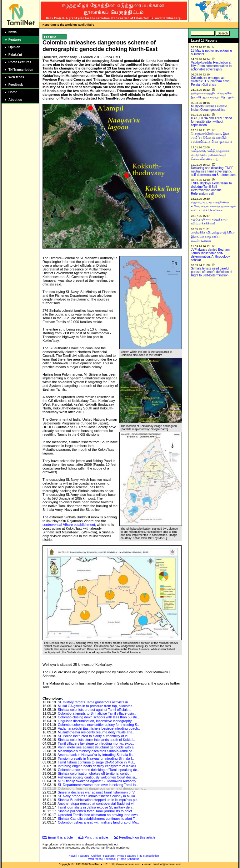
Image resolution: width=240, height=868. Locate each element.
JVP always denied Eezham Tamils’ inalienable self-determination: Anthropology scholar (210, 255)
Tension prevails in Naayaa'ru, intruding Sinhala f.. (96, 758)
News (12, 32)
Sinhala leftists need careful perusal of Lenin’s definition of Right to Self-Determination (212, 272)
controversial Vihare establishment (69, 525)
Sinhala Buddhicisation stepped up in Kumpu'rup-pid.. (99, 800)
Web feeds (16, 77)
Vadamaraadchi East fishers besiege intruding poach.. (99, 728)
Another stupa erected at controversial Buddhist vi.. (96, 804)
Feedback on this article (137, 837)
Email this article (60, 837)
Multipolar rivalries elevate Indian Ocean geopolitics (209, 108)
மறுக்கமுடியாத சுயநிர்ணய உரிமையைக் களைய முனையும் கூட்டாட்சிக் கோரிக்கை (213, 206)
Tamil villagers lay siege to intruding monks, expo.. (96, 743)
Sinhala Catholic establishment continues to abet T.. (97, 819)
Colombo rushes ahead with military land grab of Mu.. (98, 822)
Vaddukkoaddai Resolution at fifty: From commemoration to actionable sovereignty (211, 66)
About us (15, 100)
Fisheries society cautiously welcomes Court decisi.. (97, 777)
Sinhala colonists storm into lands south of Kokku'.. (96, 740)
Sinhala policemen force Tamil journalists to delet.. (96, 811)
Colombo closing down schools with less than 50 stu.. (98, 717)
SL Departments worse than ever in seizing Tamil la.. (98, 785)
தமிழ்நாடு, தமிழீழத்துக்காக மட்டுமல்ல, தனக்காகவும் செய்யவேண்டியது (210, 155)
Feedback (16, 85)
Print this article (96, 837)
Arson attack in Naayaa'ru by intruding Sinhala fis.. (96, 755)
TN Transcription (21, 70)
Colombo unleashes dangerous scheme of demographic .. (102, 788)
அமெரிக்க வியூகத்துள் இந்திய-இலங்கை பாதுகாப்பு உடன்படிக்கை (213, 236)
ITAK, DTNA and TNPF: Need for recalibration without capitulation (211, 122)
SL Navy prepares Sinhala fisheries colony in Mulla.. (97, 796)
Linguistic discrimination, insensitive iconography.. (96, 721)
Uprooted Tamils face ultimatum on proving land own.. (99, 815)
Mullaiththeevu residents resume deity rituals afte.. (96, 732)
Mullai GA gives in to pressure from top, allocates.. (96, 706)
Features (15, 40)
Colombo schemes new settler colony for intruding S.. (98, 725)
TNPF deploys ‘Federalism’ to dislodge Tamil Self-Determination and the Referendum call (211, 188)
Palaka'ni (15, 55)
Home (13, 92)
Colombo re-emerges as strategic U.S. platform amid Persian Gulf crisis (210, 81)
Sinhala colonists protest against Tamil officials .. (95, 710)
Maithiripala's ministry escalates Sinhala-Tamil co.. (96, 751)
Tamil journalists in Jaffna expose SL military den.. (96, 807)
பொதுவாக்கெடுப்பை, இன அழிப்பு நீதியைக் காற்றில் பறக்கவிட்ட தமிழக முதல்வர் (211, 138)
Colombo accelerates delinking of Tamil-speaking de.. (98, 770)
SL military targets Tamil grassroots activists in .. (94, 702)
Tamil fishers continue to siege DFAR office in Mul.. (96, 762)
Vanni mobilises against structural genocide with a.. (97, 747)
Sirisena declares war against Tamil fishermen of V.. (97, 792)
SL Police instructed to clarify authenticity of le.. (94, 736)
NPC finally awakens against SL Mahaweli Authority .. (98, 781)
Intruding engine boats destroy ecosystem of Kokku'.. (98, 766)
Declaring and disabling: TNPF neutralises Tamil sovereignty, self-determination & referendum (213, 171)
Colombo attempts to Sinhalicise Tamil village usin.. (97, 713)
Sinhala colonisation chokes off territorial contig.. (95, 773)
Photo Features (20, 62)
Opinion (14, 47)
